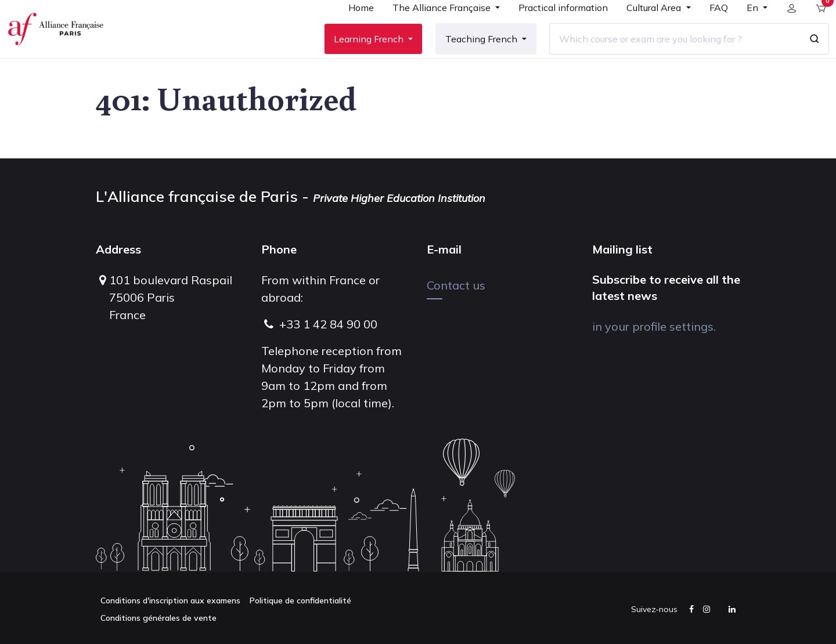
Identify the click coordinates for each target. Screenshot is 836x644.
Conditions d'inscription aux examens (170, 600)
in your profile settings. (654, 326)
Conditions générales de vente (158, 618)
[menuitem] (352, 30)
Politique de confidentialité (300, 600)
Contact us (456, 285)
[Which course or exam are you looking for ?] (666, 57)
